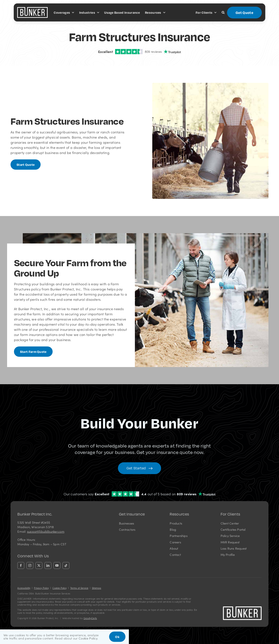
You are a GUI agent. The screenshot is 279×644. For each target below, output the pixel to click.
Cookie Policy (59, 588)
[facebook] (21, 565)
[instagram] (30, 565)
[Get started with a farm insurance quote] (26, 165)
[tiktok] (66, 565)
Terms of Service (79, 588)
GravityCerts (90, 618)
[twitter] (39, 565)
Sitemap (97, 588)
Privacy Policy (41, 588)
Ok (117, 637)
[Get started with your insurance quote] (139, 468)
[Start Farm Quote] (33, 352)
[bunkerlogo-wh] (32, 9)
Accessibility (24, 588)
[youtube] (57, 565)
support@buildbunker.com (46, 531)
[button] (223, 12)
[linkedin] (48, 565)
